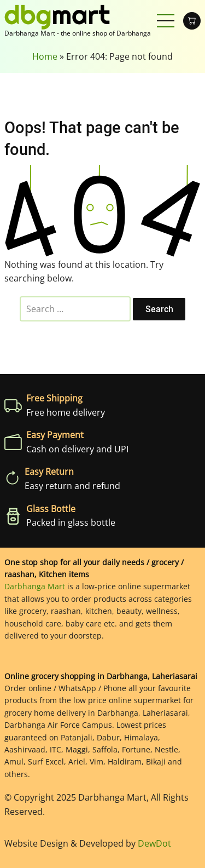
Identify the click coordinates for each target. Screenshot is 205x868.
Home (45, 56)
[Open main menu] (166, 21)
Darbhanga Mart (35, 586)
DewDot (154, 843)
